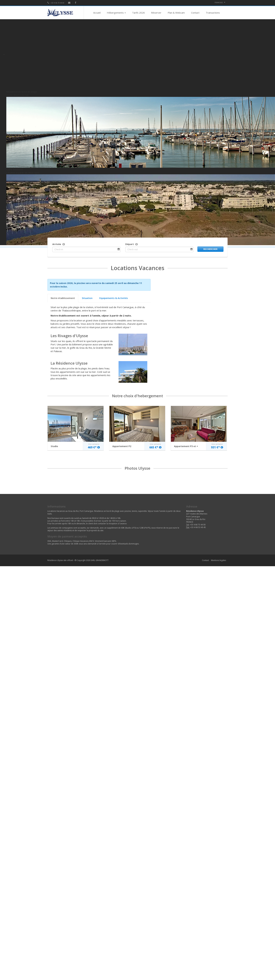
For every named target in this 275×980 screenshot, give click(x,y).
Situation (87, 298)
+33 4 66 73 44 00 (56, 3)
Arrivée (57, 244)
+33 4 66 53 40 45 (198, 527)
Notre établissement (63, 298)
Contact (195, 13)
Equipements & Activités (114, 298)
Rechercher (210, 249)
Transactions (213, 13)
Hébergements (116, 13)
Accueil (97, 13)
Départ (130, 244)
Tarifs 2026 (138, 13)
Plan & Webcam (176, 13)
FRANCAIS (220, 2)
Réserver (156, 13)
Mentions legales (218, 560)
